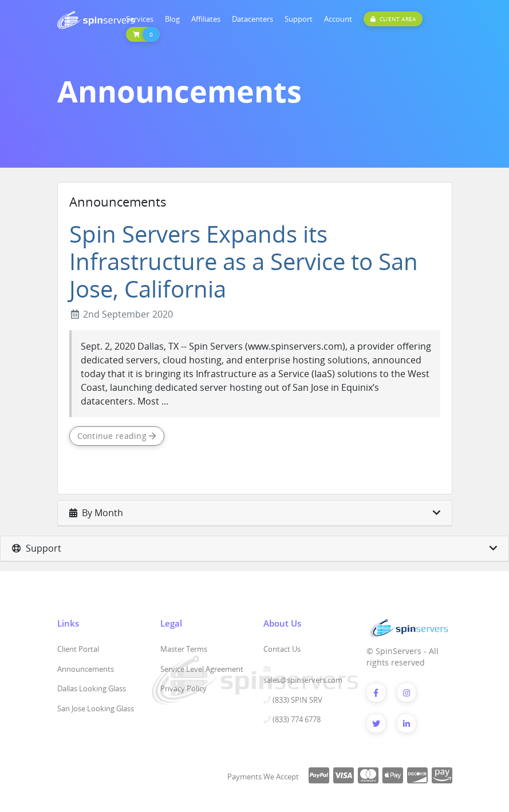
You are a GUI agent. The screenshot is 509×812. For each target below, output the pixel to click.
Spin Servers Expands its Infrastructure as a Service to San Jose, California (244, 261)
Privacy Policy (184, 688)
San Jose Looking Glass (96, 708)
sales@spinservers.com (303, 680)
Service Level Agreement (202, 669)
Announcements (86, 669)
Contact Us (282, 649)
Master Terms (184, 649)
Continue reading (117, 436)
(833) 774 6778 (297, 719)
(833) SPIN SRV (297, 700)
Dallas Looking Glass (92, 688)
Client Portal (78, 649)
